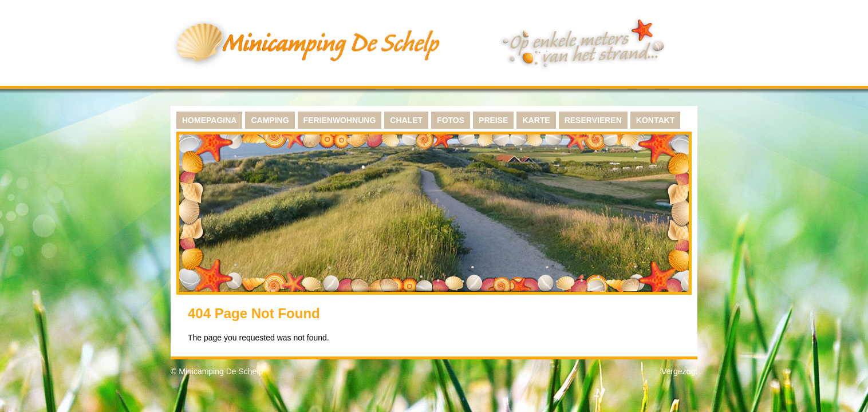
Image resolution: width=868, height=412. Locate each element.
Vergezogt (679, 371)
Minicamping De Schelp (221, 371)
